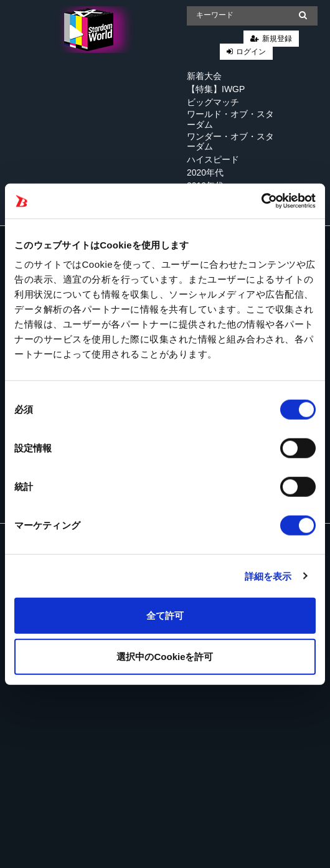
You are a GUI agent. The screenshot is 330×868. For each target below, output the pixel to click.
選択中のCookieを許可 (165, 656)
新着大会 (204, 76)
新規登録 (277, 39)
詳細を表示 (268, 576)
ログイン (251, 52)
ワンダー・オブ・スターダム (230, 142)
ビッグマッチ (213, 102)
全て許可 (165, 616)
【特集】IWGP (216, 89)
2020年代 (205, 172)
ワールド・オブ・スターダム (230, 119)
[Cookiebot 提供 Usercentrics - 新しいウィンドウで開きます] (261, 201)
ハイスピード (213, 159)
